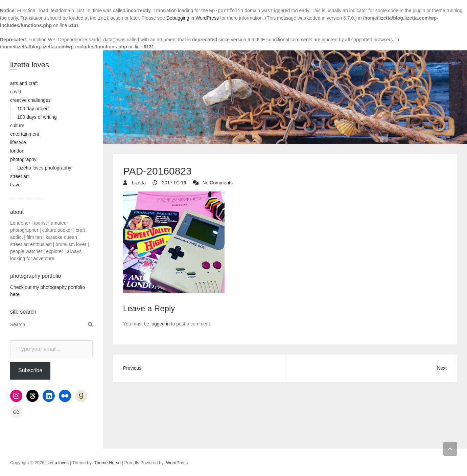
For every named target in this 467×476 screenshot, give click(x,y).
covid (16, 92)
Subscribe (30, 370)
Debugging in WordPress (193, 18)
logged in (160, 324)
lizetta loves (30, 65)
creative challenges (30, 100)
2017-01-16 (173, 183)
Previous (132, 368)
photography (23, 159)
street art (19, 176)
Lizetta (138, 183)
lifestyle (18, 142)
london (17, 151)
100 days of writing (37, 117)
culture (17, 126)
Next (442, 368)
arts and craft (24, 83)
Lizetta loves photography (44, 168)
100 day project (33, 109)
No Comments (217, 183)
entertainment (25, 134)
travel (16, 185)
